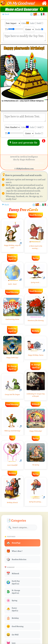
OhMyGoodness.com (25, 169)
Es (39, 15)
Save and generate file (24, 143)
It (46, 15)
